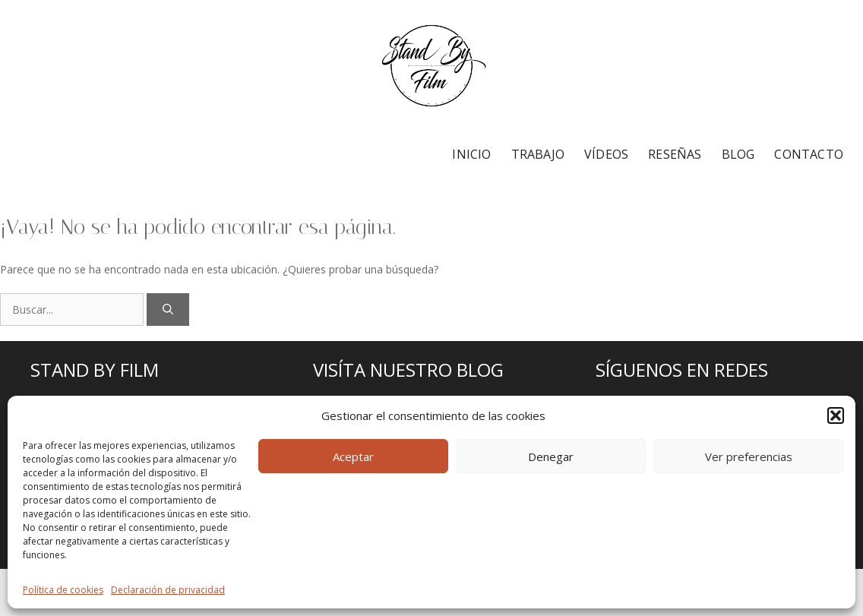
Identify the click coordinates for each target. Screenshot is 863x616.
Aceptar (353, 456)
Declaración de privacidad (168, 590)
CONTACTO (809, 154)
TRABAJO (538, 154)
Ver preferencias (749, 456)
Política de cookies (63, 590)
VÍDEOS (606, 154)
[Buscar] (168, 310)
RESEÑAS (675, 154)
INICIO (471, 154)
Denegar (551, 456)
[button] (836, 415)
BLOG (738, 154)
